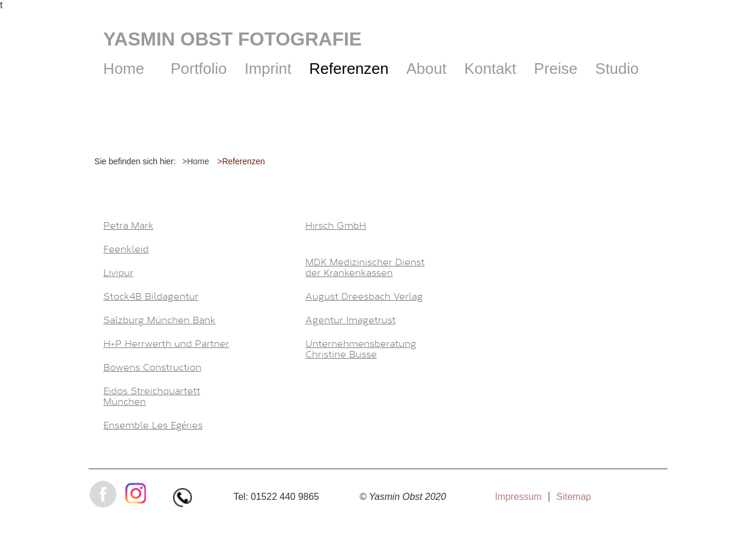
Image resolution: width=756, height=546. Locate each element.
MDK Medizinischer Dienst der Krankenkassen (365, 268)
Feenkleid (126, 249)
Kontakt (490, 69)
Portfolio (199, 69)
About (426, 69)
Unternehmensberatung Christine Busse (361, 349)
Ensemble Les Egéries (153, 425)
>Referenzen (241, 161)
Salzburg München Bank (159, 320)
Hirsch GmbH (336, 226)
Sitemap (574, 497)
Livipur (118, 273)
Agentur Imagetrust (351, 320)
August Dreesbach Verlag (364, 297)
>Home (196, 161)
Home (124, 69)
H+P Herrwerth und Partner (166, 344)
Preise (556, 69)
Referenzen (349, 69)
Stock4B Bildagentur (151, 297)
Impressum (518, 497)
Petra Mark (128, 226)
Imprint (268, 69)
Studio (617, 69)
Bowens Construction (152, 368)
